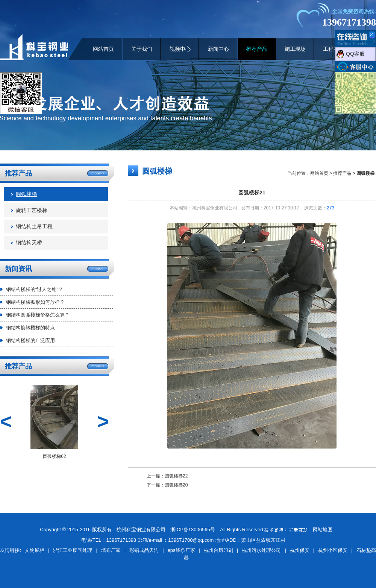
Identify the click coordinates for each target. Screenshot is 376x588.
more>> (98, 173)
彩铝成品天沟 (144, 550)
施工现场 (295, 49)
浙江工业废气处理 (73, 550)
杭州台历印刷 (218, 550)
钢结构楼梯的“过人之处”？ (35, 289)
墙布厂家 (111, 550)
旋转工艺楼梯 (32, 210)
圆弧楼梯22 (176, 476)
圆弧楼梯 (26, 194)
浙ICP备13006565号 (193, 530)
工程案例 (334, 49)
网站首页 (103, 49)
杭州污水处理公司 (261, 550)
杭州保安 (300, 550)
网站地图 (323, 530)
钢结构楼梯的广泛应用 (30, 340)
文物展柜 (35, 550)
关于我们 (142, 49)
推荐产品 (257, 49)
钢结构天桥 (29, 243)
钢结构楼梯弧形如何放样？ (35, 302)
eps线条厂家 (181, 550)
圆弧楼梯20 (176, 485)
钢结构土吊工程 (34, 227)
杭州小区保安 (333, 550)
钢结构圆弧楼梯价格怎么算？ (38, 315)
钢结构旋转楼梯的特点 (30, 328)
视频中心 (180, 49)
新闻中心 (218, 49)
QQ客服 (355, 54)
